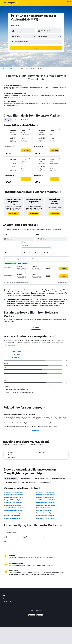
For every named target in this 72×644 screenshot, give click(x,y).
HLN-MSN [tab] (36, 328)
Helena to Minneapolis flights (13, 513)
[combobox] (15, 25)
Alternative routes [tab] (11, 478)
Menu (69, 3)
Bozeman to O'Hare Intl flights (13, 492)
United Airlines (17, 352)
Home (4, 69)
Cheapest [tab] (8, 120)
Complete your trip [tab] (26, 478)
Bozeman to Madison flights (12, 505)
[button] (22, 36)
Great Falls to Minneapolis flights (14, 508)
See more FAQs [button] (36, 431)
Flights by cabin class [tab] (42, 478)
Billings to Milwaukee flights (45, 518)
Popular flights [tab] (45, 483)
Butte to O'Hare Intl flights (12, 516)
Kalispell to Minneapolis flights (46, 495)
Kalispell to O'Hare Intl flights (13, 502)
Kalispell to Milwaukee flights (45, 502)
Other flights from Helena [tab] (29, 483)
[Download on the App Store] (40, 616)
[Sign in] (65, 4)
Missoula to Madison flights (45, 513)
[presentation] (39, 20)
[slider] (51, 248)
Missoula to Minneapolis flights (13, 497)
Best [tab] (16, 120)
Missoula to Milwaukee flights (45, 516)
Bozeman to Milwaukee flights (46, 505)
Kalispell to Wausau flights (12, 518)
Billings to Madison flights (44, 508)
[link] (13, 213)
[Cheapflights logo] (9, 3)
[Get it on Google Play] (32, 616)
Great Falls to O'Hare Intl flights (46, 500)
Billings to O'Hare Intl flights (12, 500)
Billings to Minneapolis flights (45, 497)
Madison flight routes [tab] (58, 478)
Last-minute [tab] (25, 120)
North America (12, 69)
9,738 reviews (17, 357)
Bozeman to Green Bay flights (13, 510)
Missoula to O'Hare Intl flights (45, 492)
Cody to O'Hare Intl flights (44, 510)
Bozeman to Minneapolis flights (13, 495)
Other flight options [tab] (11, 483)
